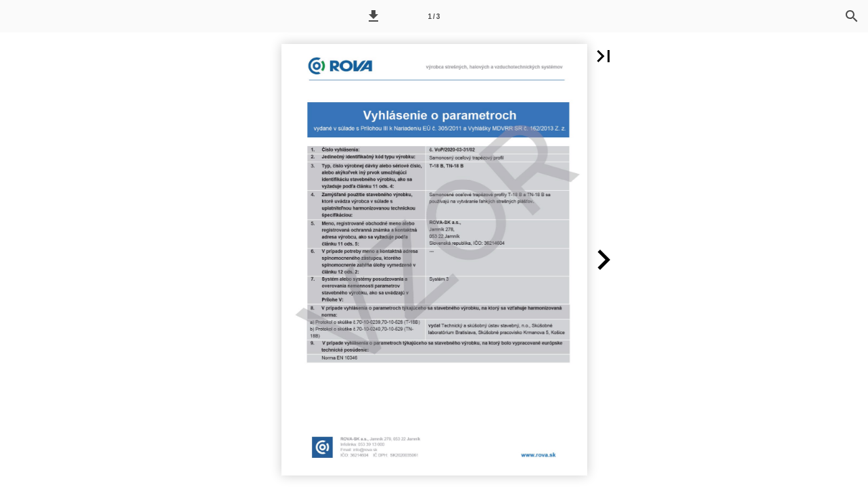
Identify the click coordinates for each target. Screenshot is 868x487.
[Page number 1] (434, 16)
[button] (373, 16)
